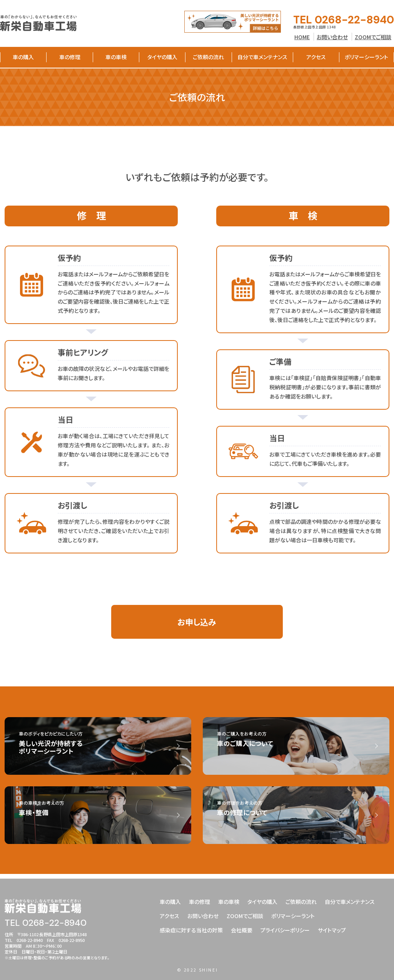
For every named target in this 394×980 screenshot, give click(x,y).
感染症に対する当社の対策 (191, 929)
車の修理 (70, 57)
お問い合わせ (332, 37)
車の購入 (23, 57)
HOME (302, 37)
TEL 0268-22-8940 (344, 20)
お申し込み (197, 623)
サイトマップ (332, 929)
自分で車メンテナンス (262, 57)
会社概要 (242, 929)
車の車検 (116, 57)
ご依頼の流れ (208, 57)
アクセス (316, 57)
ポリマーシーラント (366, 57)
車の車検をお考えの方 (106, 814)
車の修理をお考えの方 (304, 814)
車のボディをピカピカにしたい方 (106, 749)
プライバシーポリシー (285, 929)
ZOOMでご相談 (373, 37)
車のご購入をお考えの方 (304, 745)
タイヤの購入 (162, 57)
